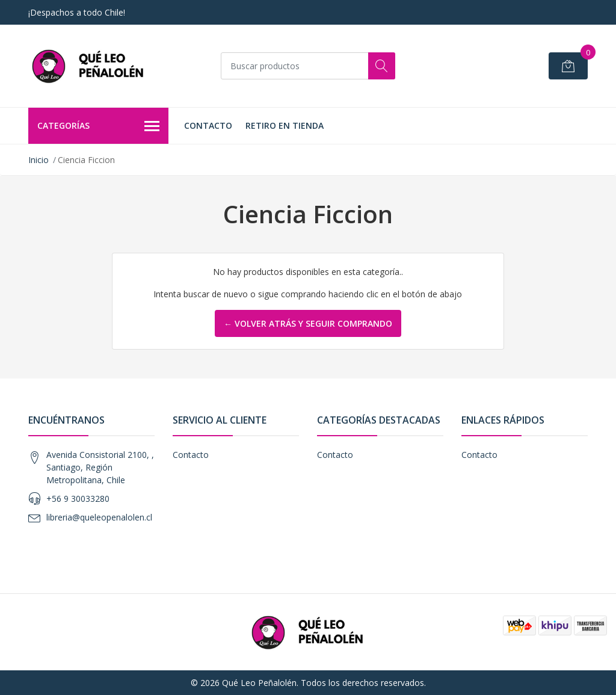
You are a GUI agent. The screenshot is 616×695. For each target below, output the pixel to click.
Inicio (38, 160)
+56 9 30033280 (78, 499)
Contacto (208, 125)
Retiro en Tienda (285, 125)
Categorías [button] (98, 126)
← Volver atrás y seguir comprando (308, 323)
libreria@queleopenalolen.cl (99, 517)
